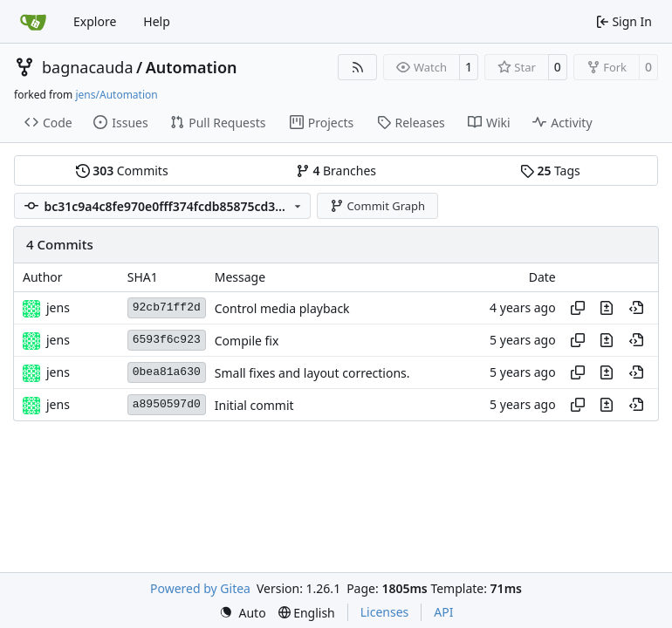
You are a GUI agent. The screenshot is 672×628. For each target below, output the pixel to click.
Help (157, 21)
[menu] (243, 613)
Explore (95, 21)
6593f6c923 (167, 340)
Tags (550, 171)
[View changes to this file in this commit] (607, 308)
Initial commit (254, 405)
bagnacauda (88, 67)
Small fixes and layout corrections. (312, 373)
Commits (122, 171)
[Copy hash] (578, 308)
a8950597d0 (167, 404)
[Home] (33, 22)
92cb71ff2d (167, 307)
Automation (192, 67)
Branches (336, 171)
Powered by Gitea (200, 588)
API (443, 612)
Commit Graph (377, 206)
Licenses (385, 612)
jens (58, 307)
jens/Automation (116, 95)
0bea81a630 (167, 372)
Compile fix (247, 341)
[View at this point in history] (636, 308)
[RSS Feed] (358, 67)
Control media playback (282, 308)
